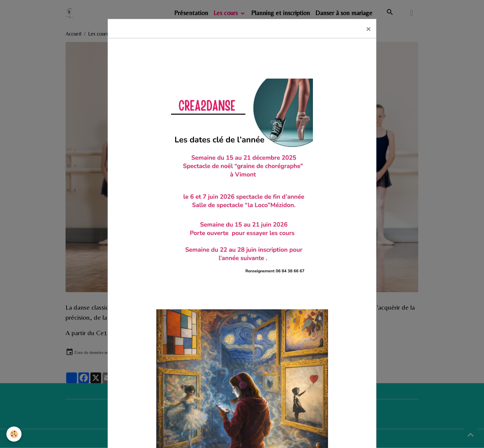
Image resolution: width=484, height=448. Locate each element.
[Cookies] (14, 434)
